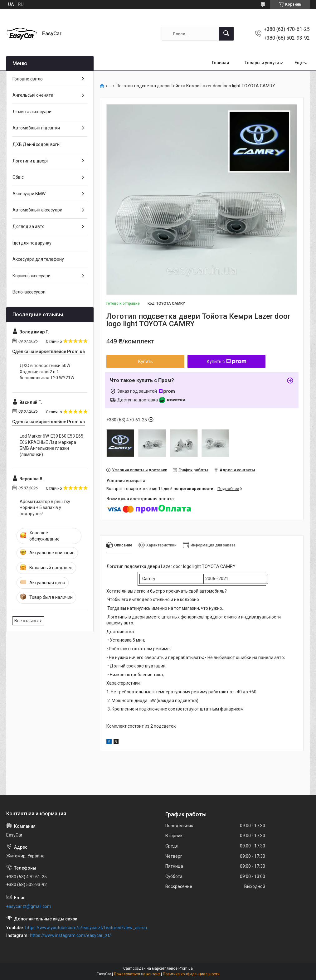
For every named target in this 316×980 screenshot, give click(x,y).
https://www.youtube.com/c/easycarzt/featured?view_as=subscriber (89, 928)
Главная (220, 63)
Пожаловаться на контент (137, 974)
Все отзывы (26, 621)
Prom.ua (186, 968)
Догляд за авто (29, 226)
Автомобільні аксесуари (37, 210)
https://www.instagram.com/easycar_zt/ (70, 935)
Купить (146, 361)
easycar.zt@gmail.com (29, 906)
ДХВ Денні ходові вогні (36, 144)
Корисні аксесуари (32, 276)
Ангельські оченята (33, 95)
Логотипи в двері (30, 161)
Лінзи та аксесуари (32, 112)
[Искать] (226, 34)
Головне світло (28, 79)
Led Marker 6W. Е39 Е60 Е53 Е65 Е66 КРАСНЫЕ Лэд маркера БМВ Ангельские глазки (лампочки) (51, 445)
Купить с (227, 361)
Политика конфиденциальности (191, 974)
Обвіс (18, 177)
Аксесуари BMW (29, 194)
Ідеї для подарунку (32, 243)
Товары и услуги (262, 63)
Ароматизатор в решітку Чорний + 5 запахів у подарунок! (45, 508)
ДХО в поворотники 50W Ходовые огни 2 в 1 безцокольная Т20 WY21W (47, 372)
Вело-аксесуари (29, 292)
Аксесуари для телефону (38, 259)
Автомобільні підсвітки (36, 128)
